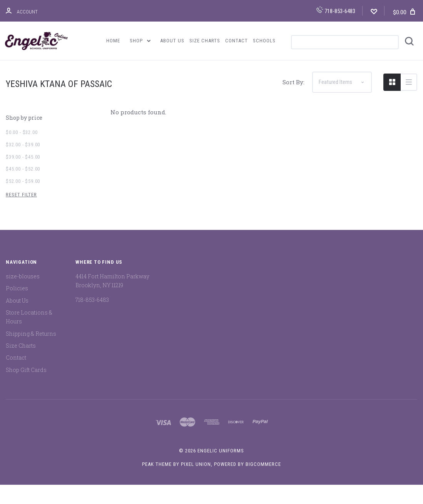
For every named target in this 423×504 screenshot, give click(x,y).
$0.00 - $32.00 (22, 152)
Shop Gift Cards (26, 389)
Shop (140, 41)
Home (113, 41)
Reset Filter (21, 214)
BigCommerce (263, 483)
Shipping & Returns (31, 353)
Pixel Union (196, 483)
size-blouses (23, 296)
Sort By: (293, 102)
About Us (172, 41)
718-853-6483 (336, 10)
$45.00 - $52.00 (23, 188)
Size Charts (205, 41)
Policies (17, 308)
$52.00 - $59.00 (23, 201)
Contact (237, 41)
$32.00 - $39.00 (23, 164)
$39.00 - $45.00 (23, 176)
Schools (264, 41)
